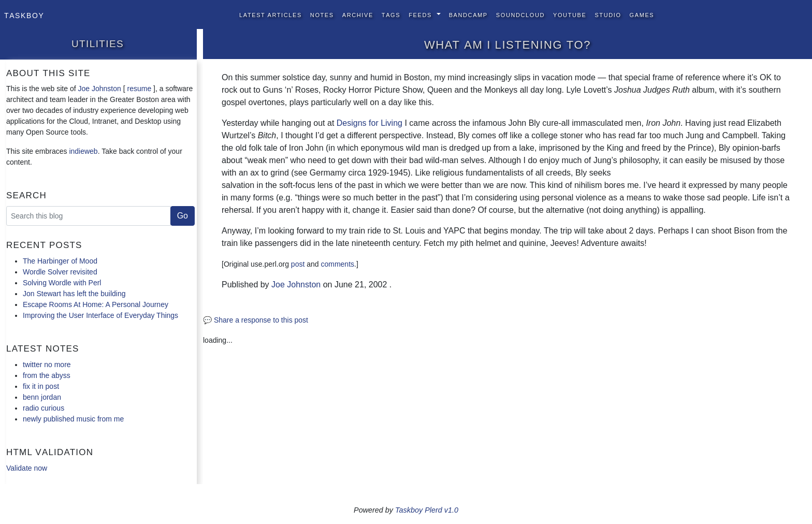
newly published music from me (73, 419)
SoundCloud (520, 14)
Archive (358, 14)
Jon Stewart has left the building (74, 294)
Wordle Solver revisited (60, 272)
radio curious (44, 408)
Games (642, 14)
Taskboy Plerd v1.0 (427, 510)
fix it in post (41, 386)
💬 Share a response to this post (256, 320)
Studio (608, 14)
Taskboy (24, 14)
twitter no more (47, 365)
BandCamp (468, 14)
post (298, 264)
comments (337, 264)
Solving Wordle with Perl (62, 283)
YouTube (570, 14)
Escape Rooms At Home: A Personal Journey (96, 304)
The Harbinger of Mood (60, 261)
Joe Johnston (100, 89)
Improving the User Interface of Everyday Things (100, 315)
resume (139, 89)
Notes (322, 14)
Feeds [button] (421, 14)
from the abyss (47, 375)
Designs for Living (369, 123)
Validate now (27, 468)
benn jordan (42, 397)
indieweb (83, 151)
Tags (391, 14)
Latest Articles (271, 14)
